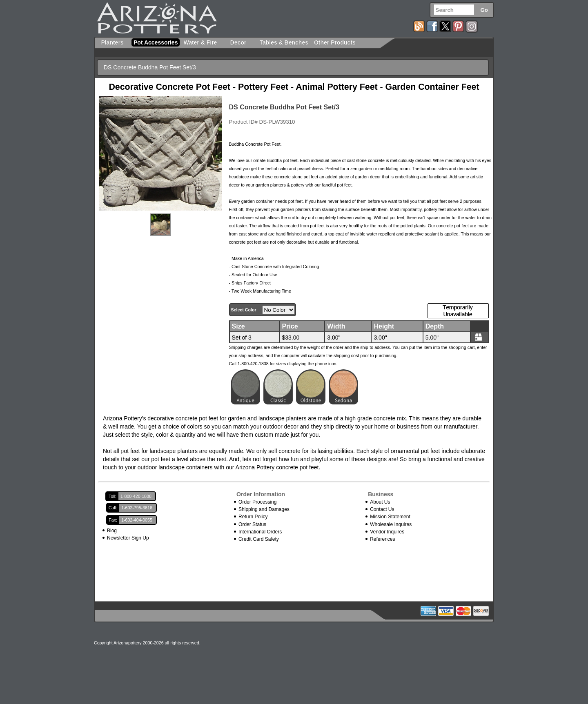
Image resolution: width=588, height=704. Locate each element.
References (382, 539)
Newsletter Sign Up (128, 538)
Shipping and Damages (264, 509)
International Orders (260, 532)
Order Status (252, 524)
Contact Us (382, 509)
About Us (380, 502)
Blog (112, 531)
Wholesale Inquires (391, 524)
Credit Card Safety (259, 539)
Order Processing (257, 502)
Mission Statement (390, 517)
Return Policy (253, 517)
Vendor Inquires (387, 532)
